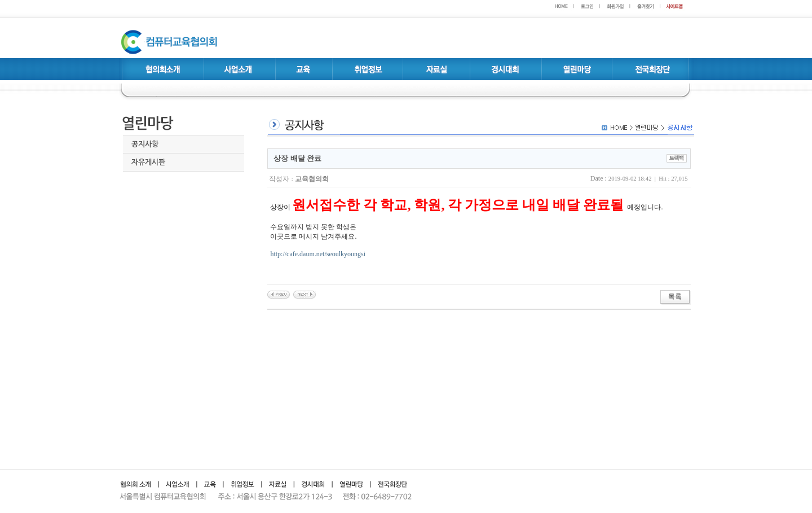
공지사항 (145, 144)
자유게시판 (148, 162)
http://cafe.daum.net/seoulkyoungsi (318, 254)
